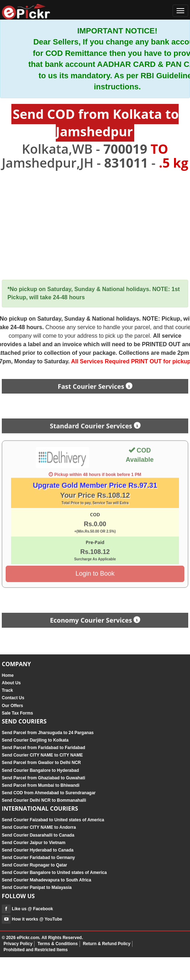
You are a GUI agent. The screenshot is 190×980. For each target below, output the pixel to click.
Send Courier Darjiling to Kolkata (35, 740)
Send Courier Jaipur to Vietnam (34, 843)
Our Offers (12, 706)
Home (8, 675)
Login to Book (95, 571)
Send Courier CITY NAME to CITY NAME (42, 755)
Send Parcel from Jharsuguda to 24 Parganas (48, 733)
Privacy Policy (18, 944)
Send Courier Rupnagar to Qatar (34, 865)
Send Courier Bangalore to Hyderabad (40, 770)
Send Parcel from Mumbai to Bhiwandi (41, 785)
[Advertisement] (95, 225)
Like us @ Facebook (27, 909)
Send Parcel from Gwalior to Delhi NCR (41, 763)
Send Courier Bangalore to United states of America (54, 873)
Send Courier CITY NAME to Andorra (39, 827)
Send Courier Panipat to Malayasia (37, 887)
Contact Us (13, 698)
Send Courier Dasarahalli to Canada (38, 835)
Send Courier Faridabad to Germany (38, 858)
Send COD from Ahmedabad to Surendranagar (49, 793)
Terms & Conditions (58, 944)
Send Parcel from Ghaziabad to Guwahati (44, 778)
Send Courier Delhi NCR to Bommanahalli (44, 800)
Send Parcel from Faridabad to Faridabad (44, 748)
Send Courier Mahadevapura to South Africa (47, 880)
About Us (11, 683)
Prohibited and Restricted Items (36, 950)
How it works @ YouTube (32, 919)
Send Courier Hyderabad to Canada (38, 850)
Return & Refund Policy (107, 944)
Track (7, 690)
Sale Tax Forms (17, 713)
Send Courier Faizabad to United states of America (53, 820)
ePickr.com (28, 938)
